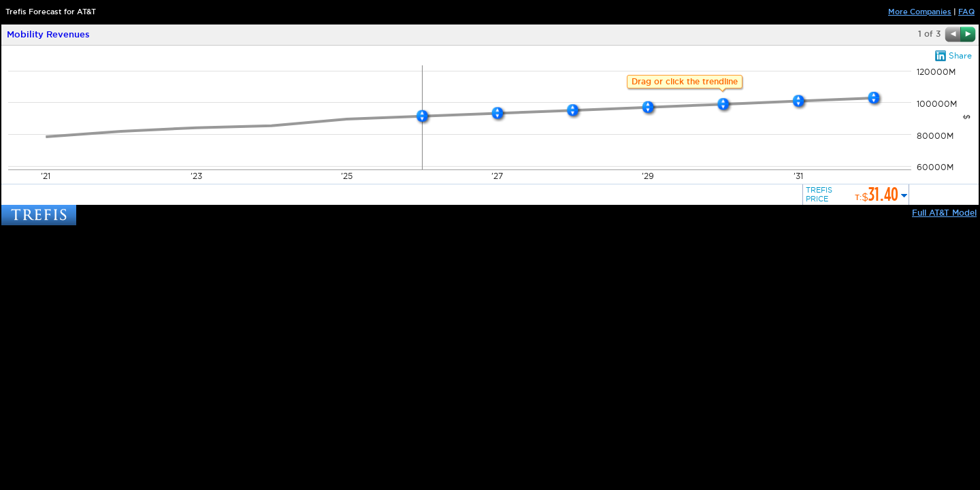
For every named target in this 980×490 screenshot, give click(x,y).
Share (960, 56)
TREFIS (39, 215)
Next (968, 34)
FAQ (966, 12)
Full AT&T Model (944, 213)
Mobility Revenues (48, 35)
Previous (952, 34)
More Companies (920, 12)
